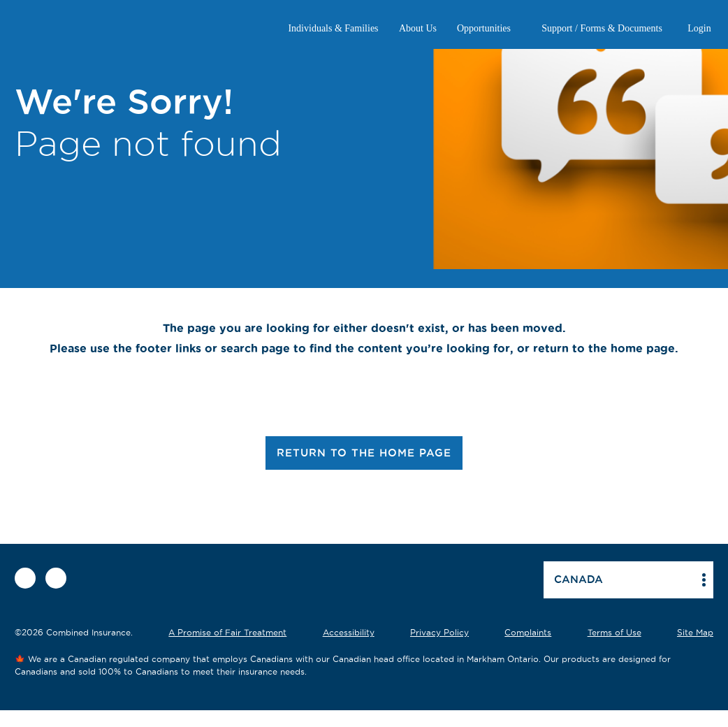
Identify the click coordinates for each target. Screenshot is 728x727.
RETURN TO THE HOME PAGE (364, 453)
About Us (418, 28)
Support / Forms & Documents (602, 28)
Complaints (528, 632)
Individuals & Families (333, 28)
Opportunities (484, 28)
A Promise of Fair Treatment (227, 632)
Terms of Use (614, 632)
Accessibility (349, 632)
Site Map (695, 632)
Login (699, 28)
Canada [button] (578, 579)
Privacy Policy (439, 632)
